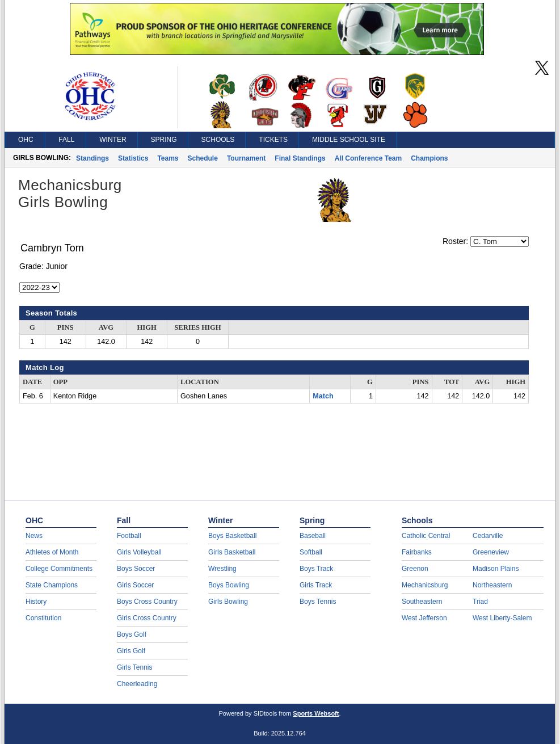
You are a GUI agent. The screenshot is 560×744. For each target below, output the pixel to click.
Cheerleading (137, 684)
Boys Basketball (232, 536)
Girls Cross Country (147, 618)
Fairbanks (417, 552)
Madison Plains (496, 569)
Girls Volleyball (139, 552)
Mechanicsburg (425, 585)
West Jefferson (424, 618)
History (36, 602)
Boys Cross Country (147, 602)
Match (323, 396)
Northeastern (492, 585)
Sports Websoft (316, 713)
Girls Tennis (134, 667)
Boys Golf (132, 634)
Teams (168, 158)
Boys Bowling (229, 585)
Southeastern (422, 602)
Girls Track (316, 585)
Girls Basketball (232, 552)
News (34, 536)
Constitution (43, 618)
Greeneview (491, 552)
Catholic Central (426, 536)
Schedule (203, 158)
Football (129, 536)
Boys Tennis (318, 602)
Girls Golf (131, 651)
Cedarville (488, 536)
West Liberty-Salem (502, 618)
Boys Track (316, 569)
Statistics (133, 158)
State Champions (52, 585)
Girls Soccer (135, 585)
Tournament (246, 158)
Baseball (313, 536)
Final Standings (300, 158)
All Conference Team (368, 158)
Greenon (415, 569)
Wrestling (222, 569)
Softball (311, 552)
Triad (480, 602)
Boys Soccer (136, 569)
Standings (92, 158)
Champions (429, 158)
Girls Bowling (228, 602)
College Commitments (59, 569)
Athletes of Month (52, 552)
